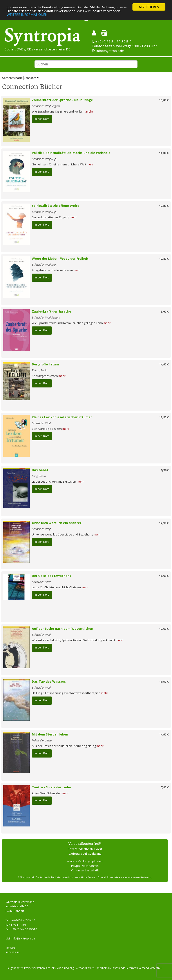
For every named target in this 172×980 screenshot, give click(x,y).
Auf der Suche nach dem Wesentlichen (62, 629)
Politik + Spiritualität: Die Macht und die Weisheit (71, 153)
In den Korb (42, 119)
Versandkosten (85, 968)
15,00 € (164, 100)
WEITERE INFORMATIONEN (27, 14)
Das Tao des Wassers (49, 681)
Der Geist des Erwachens (52, 576)
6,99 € (165, 470)
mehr (90, 111)
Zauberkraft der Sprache (52, 311)
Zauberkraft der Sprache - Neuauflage (62, 100)
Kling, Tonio (39, 476)
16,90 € (164, 576)
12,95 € (164, 417)
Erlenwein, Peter (41, 582)
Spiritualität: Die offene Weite (56, 206)
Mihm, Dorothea (42, 740)
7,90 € (165, 787)
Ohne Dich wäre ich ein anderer (57, 523)
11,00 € (164, 153)
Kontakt (10, 948)
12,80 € (164, 206)
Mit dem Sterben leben (50, 734)
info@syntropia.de (110, 51)
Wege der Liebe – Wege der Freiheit (60, 258)
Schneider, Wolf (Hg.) (45, 159)
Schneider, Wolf (41, 423)
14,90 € (164, 364)
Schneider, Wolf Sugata (46, 106)
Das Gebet (40, 470)
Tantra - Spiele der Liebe (51, 787)
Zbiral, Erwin (40, 370)
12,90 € (164, 523)
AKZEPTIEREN (149, 7)
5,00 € (165, 311)
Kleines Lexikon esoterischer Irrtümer (62, 417)
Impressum (13, 952)
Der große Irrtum (45, 364)
